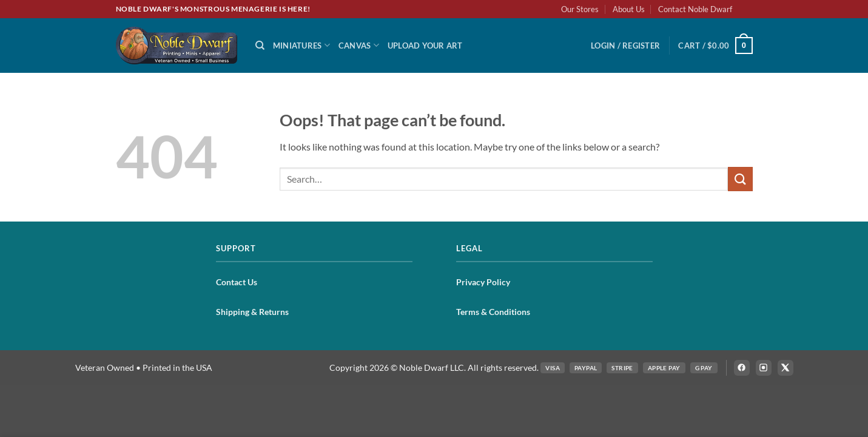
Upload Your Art (425, 46)
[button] (625, 46)
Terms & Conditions (493, 312)
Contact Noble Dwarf (695, 9)
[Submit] (740, 179)
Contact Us (237, 282)
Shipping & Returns (252, 312)
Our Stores (580, 9)
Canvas (359, 45)
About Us (629, 9)
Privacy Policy (483, 282)
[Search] (260, 46)
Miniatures (301, 45)
